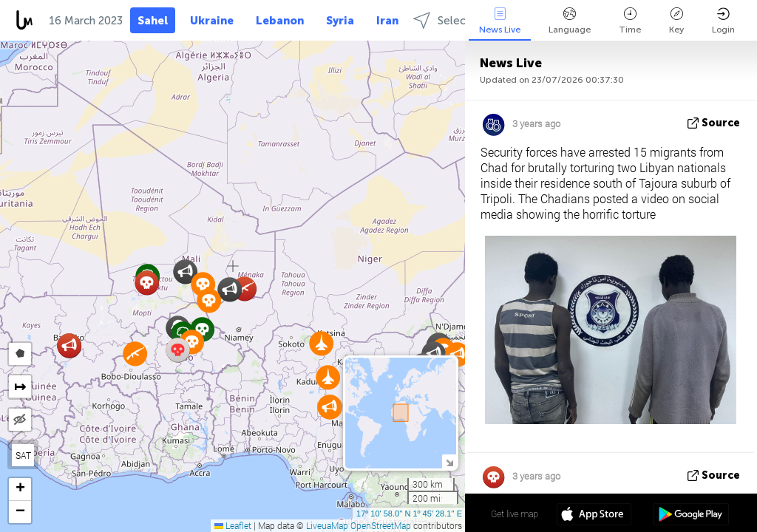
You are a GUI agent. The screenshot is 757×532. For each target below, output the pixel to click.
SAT (23, 455)
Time (630, 21)
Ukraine (212, 21)
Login (723, 21)
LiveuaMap (327, 525)
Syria (340, 21)
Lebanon (280, 21)
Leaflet (233, 525)
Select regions (462, 20)
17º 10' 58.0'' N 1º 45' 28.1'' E (409, 514)
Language (570, 21)
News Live (500, 21)
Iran (387, 21)
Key (676, 21)
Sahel (153, 21)
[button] (209, 300)
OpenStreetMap (381, 525)
